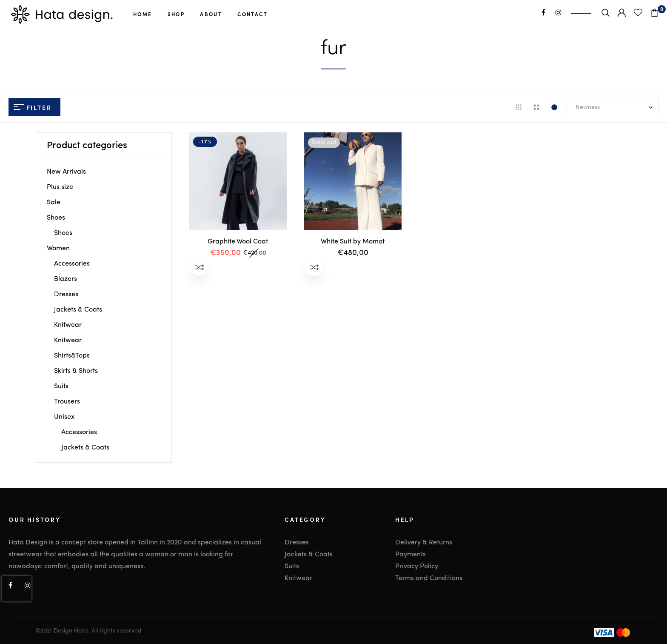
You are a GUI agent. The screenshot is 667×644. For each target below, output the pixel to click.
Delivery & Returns (424, 543)
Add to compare (199, 267)
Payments (410, 555)
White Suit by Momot (353, 242)
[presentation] (17, 589)
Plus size (60, 187)
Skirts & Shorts (76, 371)
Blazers (66, 279)
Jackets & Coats (78, 310)
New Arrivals (66, 172)
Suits (61, 386)
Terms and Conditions (429, 578)
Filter (33, 107)
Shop (176, 14)
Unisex (64, 417)
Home (143, 14)
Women (58, 249)
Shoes (56, 218)
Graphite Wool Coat (238, 242)
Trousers (67, 402)
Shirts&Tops (72, 356)
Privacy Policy (417, 567)
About (211, 14)
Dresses (66, 295)
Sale (54, 203)
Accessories (72, 264)
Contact (252, 14)
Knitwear (68, 325)
